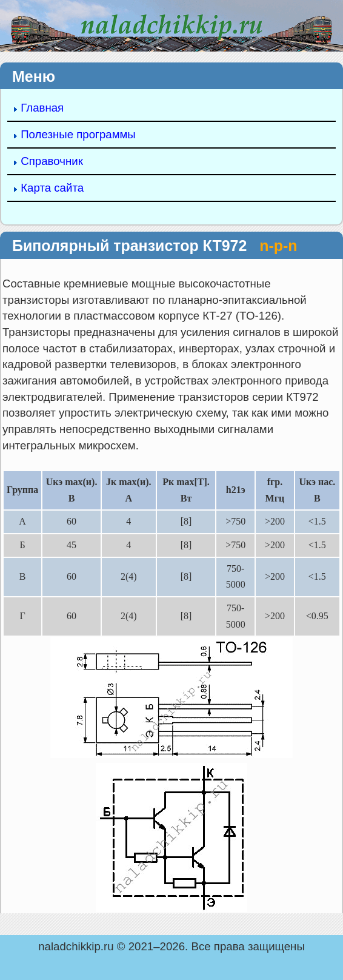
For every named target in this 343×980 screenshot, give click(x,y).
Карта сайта (52, 188)
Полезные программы (78, 134)
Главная (42, 108)
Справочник (52, 161)
